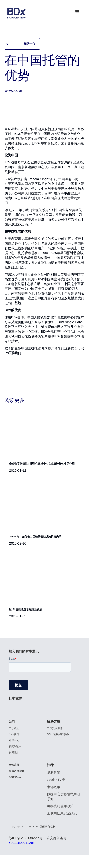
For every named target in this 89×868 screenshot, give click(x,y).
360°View (15, 777)
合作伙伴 (14, 734)
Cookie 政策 (56, 780)
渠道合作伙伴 (17, 771)
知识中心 (29, 44)
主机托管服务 (55, 728)
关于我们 (14, 728)
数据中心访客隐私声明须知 (64, 797)
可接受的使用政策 (60, 806)
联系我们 (14, 753)
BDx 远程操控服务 (58, 734)
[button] (77, 12)
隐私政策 (54, 773)
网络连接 (14, 765)
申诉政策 (54, 787)
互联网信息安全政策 (62, 813)
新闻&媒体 (15, 747)
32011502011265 (22, 843)
